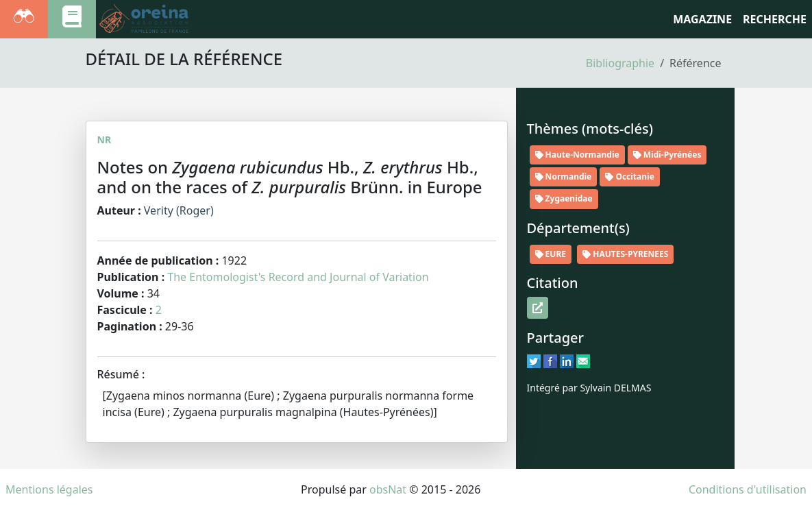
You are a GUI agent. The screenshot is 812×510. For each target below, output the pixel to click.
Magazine (702, 19)
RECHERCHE (775, 19)
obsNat (388, 489)
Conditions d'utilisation (748, 489)
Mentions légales (49, 489)
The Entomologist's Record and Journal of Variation (298, 277)
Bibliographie (620, 63)
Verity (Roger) (179, 210)
